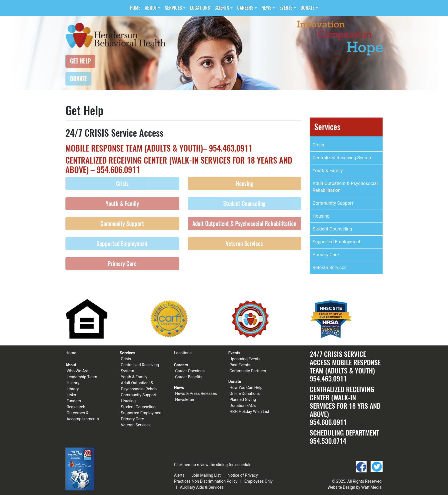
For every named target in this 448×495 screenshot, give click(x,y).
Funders (74, 401)
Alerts (179, 475)
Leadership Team (82, 377)
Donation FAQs (243, 405)
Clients (222, 8)
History (73, 383)
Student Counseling (244, 203)
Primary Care (122, 264)
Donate (308, 8)
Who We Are (77, 371)
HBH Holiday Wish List (249, 411)
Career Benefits (189, 377)
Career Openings (190, 371)
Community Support (122, 223)
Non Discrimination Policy (215, 481)
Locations (200, 8)
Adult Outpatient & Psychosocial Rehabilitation (244, 223)
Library (73, 389)
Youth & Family (122, 203)
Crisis (122, 183)
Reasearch (76, 407)
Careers (245, 8)
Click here (183, 465)
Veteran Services (244, 243)
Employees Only (258, 481)
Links (71, 395)
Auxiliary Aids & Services (202, 487)
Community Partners (248, 371)
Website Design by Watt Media (355, 487)
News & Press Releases (196, 393)
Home (135, 8)
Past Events (240, 365)
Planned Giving (243, 399)
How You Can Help (246, 387)
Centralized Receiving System (342, 158)
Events (286, 8)
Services (173, 8)
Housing (244, 183)
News (266, 8)
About (151, 8)
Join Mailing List (206, 475)
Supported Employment (122, 243)
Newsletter (185, 399)
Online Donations (245, 393)
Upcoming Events (245, 359)
